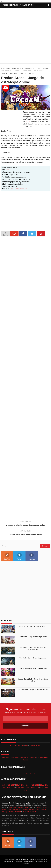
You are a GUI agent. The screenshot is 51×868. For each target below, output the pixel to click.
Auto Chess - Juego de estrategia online (33, 637)
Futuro (25, 760)
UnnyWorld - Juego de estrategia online (33, 668)
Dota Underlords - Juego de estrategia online (33, 690)
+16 (30, 773)
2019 (3, 785)
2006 (18, 787)
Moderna (33, 757)
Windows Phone (35, 745)
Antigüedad (14, 757)
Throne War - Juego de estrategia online (25, 534)
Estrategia (28, 71)
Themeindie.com (9, 861)
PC (26, 74)
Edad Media (24, 757)
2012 (37, 785)
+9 (23, 773)
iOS (41, 71)
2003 (32, 787)
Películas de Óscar (29, 812)
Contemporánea (43, 757)
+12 (26, 773)
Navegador (19, 74)
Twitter (19, 556)
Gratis (36, 71)
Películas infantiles (14, 812)
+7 (20, 773)
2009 (3, 787)
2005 (23, 787)
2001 (42, 787)
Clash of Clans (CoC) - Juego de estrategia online (33, 680)
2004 (27, 787)
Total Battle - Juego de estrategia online (33, 658)
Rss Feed (7, 556)
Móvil (15, 745)
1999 (25, 790)
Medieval (5, 74)
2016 (18, 785)
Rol (30, 74)
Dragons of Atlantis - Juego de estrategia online (25, 525)
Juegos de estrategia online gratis (18, 5)
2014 (27, 785)
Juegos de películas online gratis (26, 810)
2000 (47, 787)
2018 (8, 785)
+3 (16, 773)
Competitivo (7, 71)
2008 (8, 787)
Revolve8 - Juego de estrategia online (33, 626)
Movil (12, 74)
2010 (47, 785)
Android (46, 68)
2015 (23, 785)
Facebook (32, 556)
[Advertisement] (25, 36)
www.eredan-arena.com (19, 189)
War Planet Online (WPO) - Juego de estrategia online (33, 648)
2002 (37, 787)
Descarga (16, 71)
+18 (34, 773)
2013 (37, 68)
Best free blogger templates (25, 861)
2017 (13, 785)
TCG (35, 74)
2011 (42, 785)
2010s (32, 68)
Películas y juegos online (19, 807)
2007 (13, 787)
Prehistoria (6, 757)
